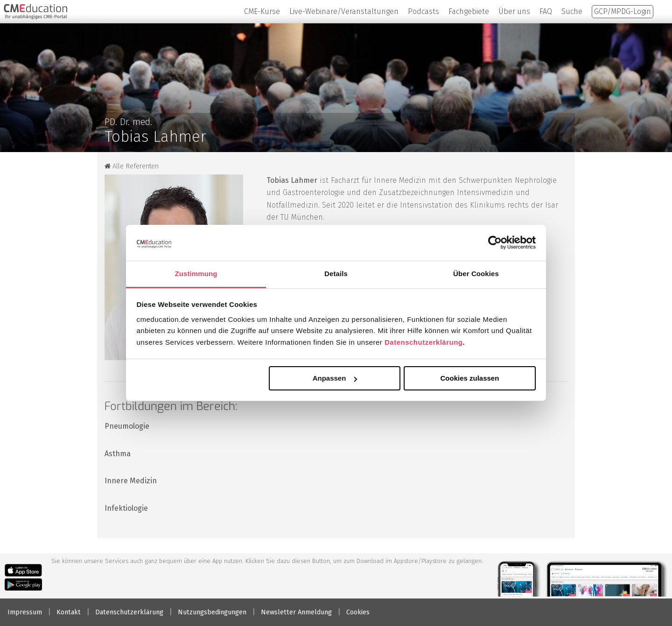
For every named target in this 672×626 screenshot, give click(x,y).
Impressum (25, 612)
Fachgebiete (469, 11)
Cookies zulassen (469, 378)
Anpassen (335, 378)
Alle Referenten (132, 166)
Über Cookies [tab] (476, 274)
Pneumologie (127, 426)
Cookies (358, 612)
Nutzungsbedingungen (212, 612)
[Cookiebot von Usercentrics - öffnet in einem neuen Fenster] (495, 243)
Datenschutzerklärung (424, 342)
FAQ (546, 11)
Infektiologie (126, 508)
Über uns (514, 11)
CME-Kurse (262, 11)
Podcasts (423, 11)
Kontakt (69, 612)
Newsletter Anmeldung (296, 612)
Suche (572, 11)
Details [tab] (336, 274)
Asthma (118, 454)
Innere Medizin (131, 481)
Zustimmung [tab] (196, 274)
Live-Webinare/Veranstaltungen (344, 11)
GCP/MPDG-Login (623, 11)
